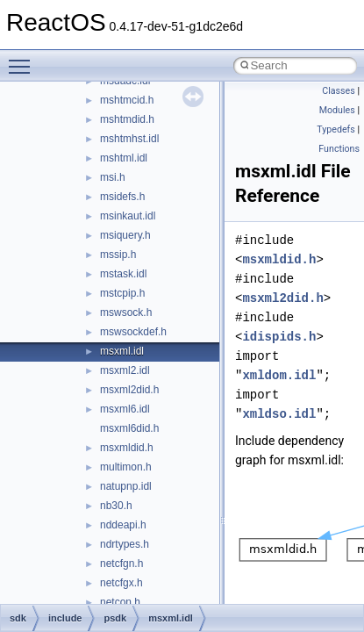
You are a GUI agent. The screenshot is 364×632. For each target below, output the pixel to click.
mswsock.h (126, 312)
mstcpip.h (122, 293)
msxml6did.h (129, 428)
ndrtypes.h (125, 544)
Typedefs (336, 129)
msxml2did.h (129, 390)
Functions (339, 149)
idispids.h (279, 337)
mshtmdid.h (127, 119)
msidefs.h (122, 197)
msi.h (113, 177)
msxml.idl (122, 351)
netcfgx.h (121, 583)
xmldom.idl (279, 375)
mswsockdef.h (133, 332)
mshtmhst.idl (129, 139)
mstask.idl (123, 274)
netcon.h (120, 602)
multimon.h (126, 467)
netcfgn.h (121, 564)
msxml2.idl (125, 370)
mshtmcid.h (127, 100)
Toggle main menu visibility (24, 59)
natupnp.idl (126, 486)
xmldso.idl (279, 414)
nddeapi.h (123, 525)
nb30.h (116, 506)
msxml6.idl (125, 409)
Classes (338, 91)
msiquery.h (125, 235)
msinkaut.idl (128, 216)
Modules (337, 110)
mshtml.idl (124, 158)
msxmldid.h (127, 448)
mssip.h (118, 255)
